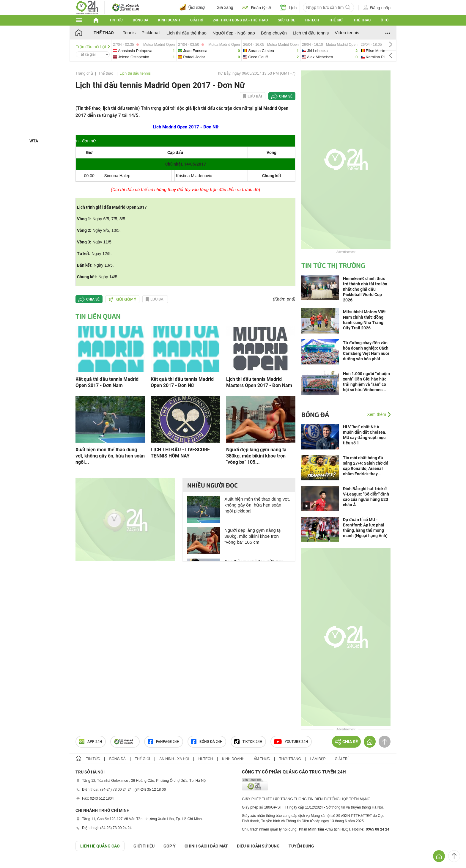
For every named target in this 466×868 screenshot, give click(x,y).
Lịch (288, 7)
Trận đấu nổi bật (93, 47)
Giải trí (196, 20)
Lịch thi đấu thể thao (186, 33)
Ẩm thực (262, 759)
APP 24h (91, 742)
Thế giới (336, 20)
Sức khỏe (286, 20)
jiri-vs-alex (330, 50)
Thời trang (290, 759)
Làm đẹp (318, 759)
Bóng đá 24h (207, 742)
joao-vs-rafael (209, 50)
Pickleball (151, 33)
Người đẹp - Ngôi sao (234, 33)
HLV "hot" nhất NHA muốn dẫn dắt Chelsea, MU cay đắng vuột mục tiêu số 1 (365, 435)
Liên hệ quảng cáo (100, 846)
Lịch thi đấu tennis (311, 33)
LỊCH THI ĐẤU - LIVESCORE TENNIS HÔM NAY (180, 453)
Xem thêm (377, 414)
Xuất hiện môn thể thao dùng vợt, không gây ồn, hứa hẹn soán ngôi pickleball (257, 505)
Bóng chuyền (274, 33)
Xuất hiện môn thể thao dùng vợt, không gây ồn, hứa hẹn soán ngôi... (110, 456)
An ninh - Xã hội (174, 759)
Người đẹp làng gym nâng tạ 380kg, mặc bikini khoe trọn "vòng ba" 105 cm (252, 536)
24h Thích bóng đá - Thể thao (240, 20)
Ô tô (385, 20)
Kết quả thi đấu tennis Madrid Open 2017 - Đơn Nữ (182, 382)
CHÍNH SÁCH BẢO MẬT (206, 846)
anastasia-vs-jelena (144, 50)
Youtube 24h (291, 742)
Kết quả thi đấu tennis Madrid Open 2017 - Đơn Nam (107, 382)
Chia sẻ (286, 96)
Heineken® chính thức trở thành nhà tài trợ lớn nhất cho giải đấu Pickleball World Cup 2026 (365, 289)
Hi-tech (312, 20)
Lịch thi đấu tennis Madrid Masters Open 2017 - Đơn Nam (259, 382)
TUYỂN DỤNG (301, 846)
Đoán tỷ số (257, 7)
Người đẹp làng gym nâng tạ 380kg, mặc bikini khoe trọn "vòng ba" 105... (256, 456)
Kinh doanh (169, 20)
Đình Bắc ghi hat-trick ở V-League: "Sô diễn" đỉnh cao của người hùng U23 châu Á (366, 497)
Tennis (129, 33)
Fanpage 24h (164, 742)
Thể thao (362, 20)
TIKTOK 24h (248, 742)
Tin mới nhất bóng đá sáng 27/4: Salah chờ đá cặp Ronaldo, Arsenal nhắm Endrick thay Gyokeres (366, 466)
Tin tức (116, 20)
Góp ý (170, 846)
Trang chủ (84, 73)
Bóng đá (141, 20)
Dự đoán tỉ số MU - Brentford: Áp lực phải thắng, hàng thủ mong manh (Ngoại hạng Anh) (365, 528)
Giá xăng (225, 7)
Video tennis (347, 33)
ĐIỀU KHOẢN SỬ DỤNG (258, 846)
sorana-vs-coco (271, 50)
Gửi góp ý (122, 299)
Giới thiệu (144, 846)
